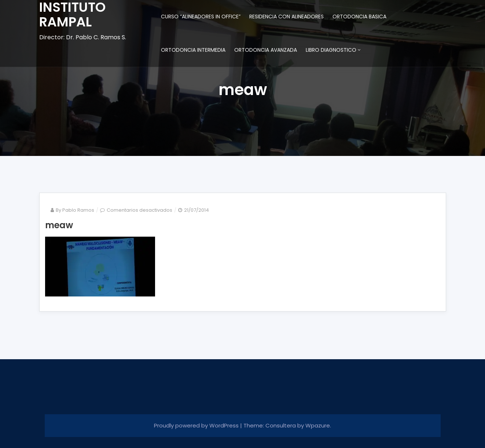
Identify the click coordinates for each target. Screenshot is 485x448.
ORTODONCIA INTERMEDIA (193, 50)
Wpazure (318, 425)
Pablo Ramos (78, 210)
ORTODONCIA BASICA (359, 17)
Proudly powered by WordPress (197, 425)
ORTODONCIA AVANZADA (266, 50)
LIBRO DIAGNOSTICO (331, 50)
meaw (59, 225)
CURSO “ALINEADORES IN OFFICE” (201, 17)
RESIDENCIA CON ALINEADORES (286, 17)
